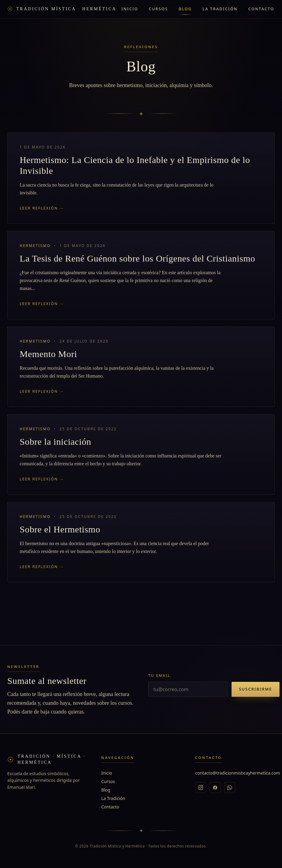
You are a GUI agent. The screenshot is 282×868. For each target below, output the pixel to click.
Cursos (158, 9)
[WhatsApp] (230, 788)
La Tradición (220, 9)
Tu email (159, 676)
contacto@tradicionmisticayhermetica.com (238, 773)
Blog (185, 9)
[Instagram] (201, 788)
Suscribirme (256, 689)
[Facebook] (215, 788)
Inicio (130, 9)
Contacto (261, 9)
